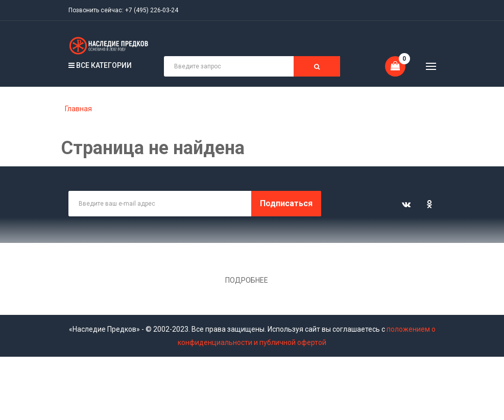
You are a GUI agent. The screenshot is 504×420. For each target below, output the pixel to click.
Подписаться (286, 203)
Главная (78, 109)
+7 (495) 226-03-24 (152, 10)
